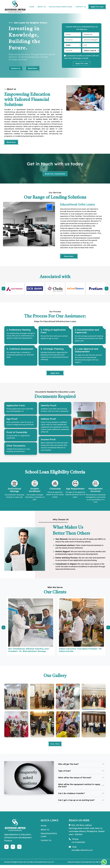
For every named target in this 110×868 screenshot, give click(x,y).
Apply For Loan (97, 7)
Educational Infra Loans (49, 839)
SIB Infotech (101, 865)
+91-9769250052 (78, 845)
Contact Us (16, 68)
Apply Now (55, 374)
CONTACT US (81, 7)
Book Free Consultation (55, 174)
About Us (45, 833)
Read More (33, 68)
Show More (55, 747)
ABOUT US (42, 7)
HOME (32, 7)
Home (44, 829)
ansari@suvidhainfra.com (82, 853)
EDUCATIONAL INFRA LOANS (61, 7)
